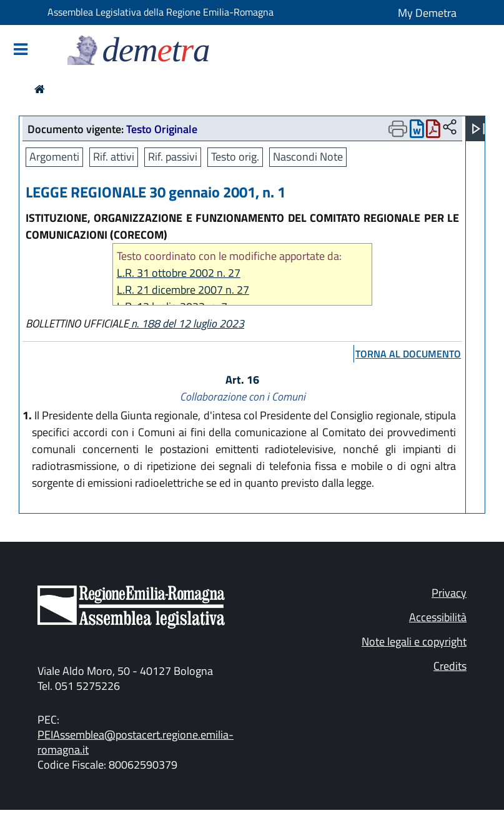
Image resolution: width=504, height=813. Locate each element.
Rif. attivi (114, 157)
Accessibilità (438, 617)
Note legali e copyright (414, 641)
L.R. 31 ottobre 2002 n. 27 (179, 273)
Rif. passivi (173, 157)
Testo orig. (235, 157)
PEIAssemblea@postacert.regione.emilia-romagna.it (136, 742)
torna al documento (408, 354)
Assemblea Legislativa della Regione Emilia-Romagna (161, 12)
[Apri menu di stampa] (398, 129)
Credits (450, 666)
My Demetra (427, 13)
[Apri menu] (478, 129)
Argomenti (54, 157)
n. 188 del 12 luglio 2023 (186, 323)
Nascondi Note (308, 157)
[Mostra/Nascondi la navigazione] (21, 50)
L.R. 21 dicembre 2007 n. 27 (183, 290)
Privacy (449, 593)
